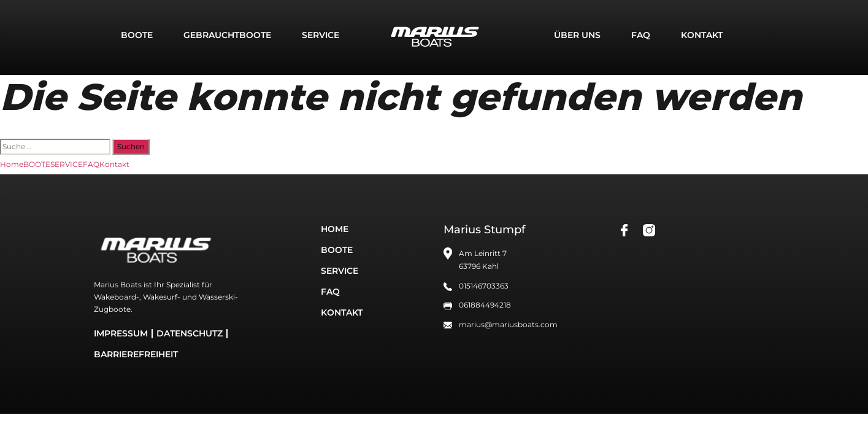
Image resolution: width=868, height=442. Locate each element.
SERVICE (321, 35)
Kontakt (702, 35)
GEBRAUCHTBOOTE (227, 35)
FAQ (641, 35)
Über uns (577, 35)
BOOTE (137, 35)
